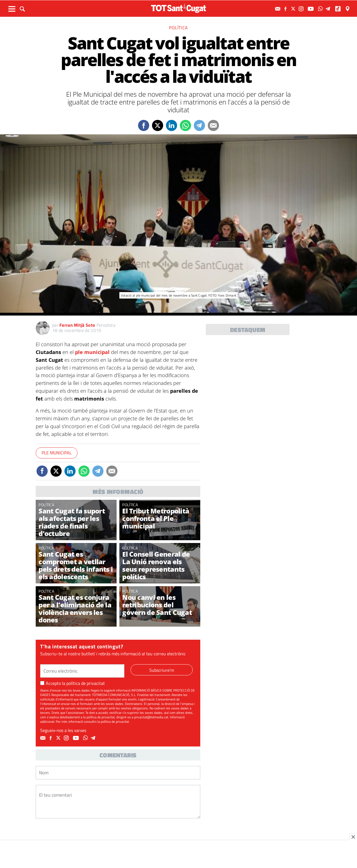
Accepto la (73, 683)
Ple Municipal (57, 453)
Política (178, 28)
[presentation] (78, 835)
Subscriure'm (162, 670)
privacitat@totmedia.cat (151, 717)
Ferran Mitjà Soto (77, 325)
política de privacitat (86, 683)
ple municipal (92, 352)
